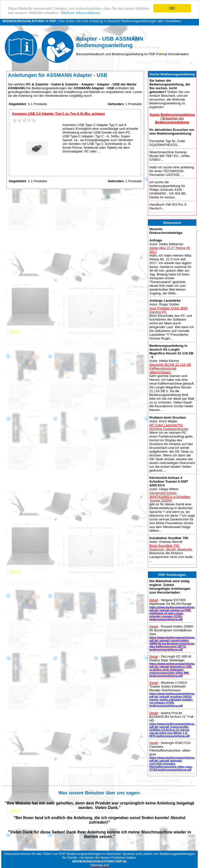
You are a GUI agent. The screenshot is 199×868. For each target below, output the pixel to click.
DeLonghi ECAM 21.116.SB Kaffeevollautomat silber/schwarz (170, 368)
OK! (172, 8)
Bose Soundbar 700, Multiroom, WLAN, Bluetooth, (171, 547)
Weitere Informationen (81, 12)
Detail (154, 600)
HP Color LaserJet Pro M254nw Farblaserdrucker (169, 427)
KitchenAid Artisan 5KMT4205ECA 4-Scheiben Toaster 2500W (170, 497)
